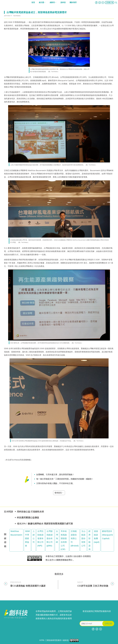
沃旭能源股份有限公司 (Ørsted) (75, 538)
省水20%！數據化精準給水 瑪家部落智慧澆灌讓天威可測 (45, 523)
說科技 (63, 2)
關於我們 (73, 2)
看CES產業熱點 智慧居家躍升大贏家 (28, 586)
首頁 (33, 2)
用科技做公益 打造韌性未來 (30, 512)
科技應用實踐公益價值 (28, 517)
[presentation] (97, 617)
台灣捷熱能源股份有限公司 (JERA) (50, 538)
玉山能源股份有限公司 (83, 538)
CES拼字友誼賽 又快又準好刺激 (93, 586)
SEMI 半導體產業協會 (27, 538)
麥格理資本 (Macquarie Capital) (107, 535)
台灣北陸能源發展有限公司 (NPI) (40, 538)
